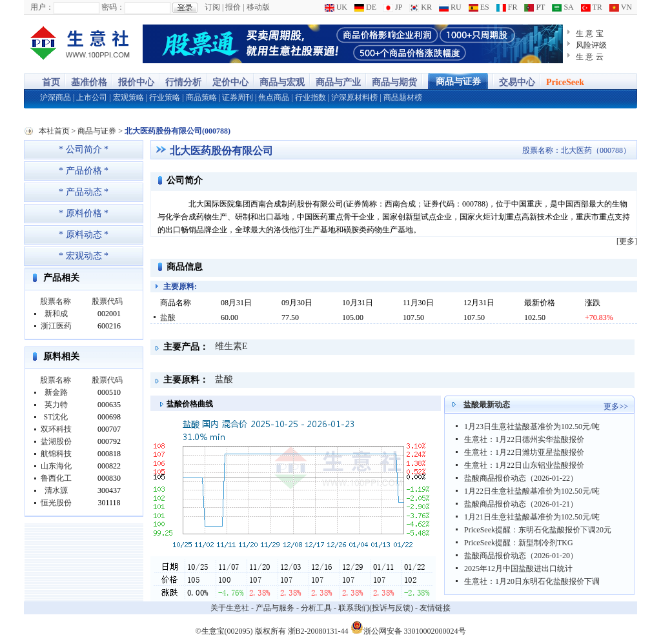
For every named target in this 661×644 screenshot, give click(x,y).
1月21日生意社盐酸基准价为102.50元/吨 (532, 517)
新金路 (56, 392)
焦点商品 (274, 97)
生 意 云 (590, 57)
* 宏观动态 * (84, 256)
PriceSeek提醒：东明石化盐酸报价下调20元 (538, 530)
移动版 (258, 7)
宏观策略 (128, 97)
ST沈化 (56, 417)
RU (450, 7)
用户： (42, 7)
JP (393, 7)
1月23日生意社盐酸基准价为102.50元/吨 (532, 427)
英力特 (56, 405)
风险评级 (591, 45)
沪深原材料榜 (354, 97)
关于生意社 (230, 608)
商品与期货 (394, 82)
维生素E (231, 346)
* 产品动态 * (84, 192)
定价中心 (230, 82)
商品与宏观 (282, 82)
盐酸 (168, 317)
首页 (51, 82)
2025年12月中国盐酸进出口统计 (518, 569)
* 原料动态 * (84, 235)
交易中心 (517, 82)
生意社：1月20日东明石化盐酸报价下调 (532, 581)
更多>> (616, 407)
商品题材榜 (403, 97)
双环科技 (56, 429)
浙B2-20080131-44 (318, 631)
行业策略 (165, 97)
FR (507, 7)
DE (365, 7)
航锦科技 (56, 454)
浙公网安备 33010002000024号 (408, 627)
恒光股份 (56, 503)
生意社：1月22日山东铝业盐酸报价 (524, 465)
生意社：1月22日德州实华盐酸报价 (524, 439)
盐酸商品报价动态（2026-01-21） (521, 504)
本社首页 (54, 131)
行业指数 (310, 97)
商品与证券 (458, 82)
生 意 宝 (590, 34)
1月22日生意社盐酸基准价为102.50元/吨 (532, 491)
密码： (113, 7)
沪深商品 (56, 97)
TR (592, 7)
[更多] (627, 241)
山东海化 (56, 466)
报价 (233, 7)
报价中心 (136, 82)
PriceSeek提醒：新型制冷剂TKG (519, 543)
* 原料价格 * (84, 213)
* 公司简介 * (84, 149)
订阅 (212, 7)
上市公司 (92, 97)
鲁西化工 (56, 478)
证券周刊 (238, 97)
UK (336, 7)
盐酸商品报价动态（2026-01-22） (521, 478)
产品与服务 (275, 608)
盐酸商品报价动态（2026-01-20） (521, 556)
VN (621, 7)
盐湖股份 (56, 441)
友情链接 (435, 608)
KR (421, 7)
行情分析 (183, 82)
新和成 (56, 314)
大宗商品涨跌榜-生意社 (80, 44)
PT (534, 7)
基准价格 (89, 82)
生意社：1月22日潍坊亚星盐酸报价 (524, 452)
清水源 (56, 490)
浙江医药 (56, 326)
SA (563, 7)
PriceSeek (565, 82)
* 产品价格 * (84, 171)
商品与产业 (338, 82)
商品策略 (201, 97)
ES (479, 7)
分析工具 (316, 608)
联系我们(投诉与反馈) (376, 608)
